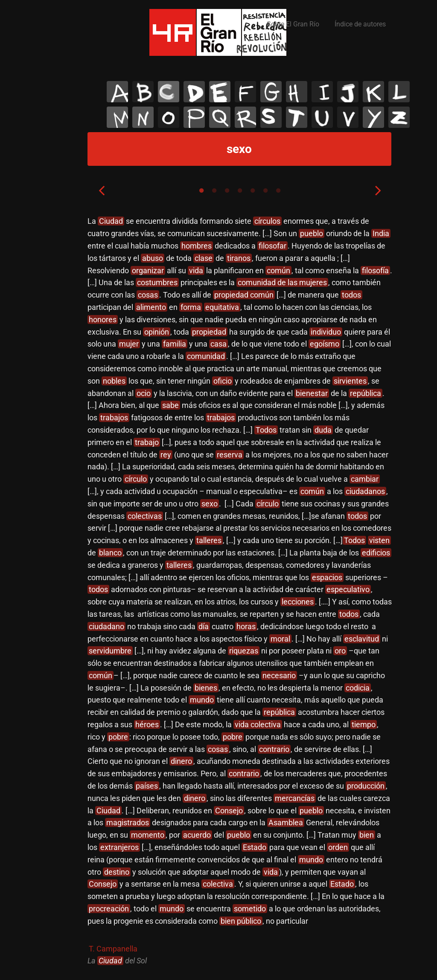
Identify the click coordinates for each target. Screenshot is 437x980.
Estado (255, 847)
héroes (147, 724)
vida (196, 270)
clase (204, 258)
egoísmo (325, 344)
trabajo (147, 442)
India (381, 233)
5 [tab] (253, 191)
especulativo (348, 589)
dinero (181, 761)
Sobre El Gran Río (293, 24)
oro (340, 651)
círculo (136, 479)
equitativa (222, 307)
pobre (118, 737)
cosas (148, 295)
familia (175, 344)
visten (379, 540)
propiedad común (244, 295)
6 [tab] (265, 191)
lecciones (298, 602)
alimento (151, 307)
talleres (209, 540)
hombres (197, 246)
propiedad (209, 332)
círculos (267, 221)
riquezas (244, 651)
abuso (153, 258)
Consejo (229, 811)
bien (367, 835)
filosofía (375, 270)
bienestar (312, 393)
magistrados (128, 822)
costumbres (157, 282)
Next (378, 190)
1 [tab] (201, 191)
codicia (358, 688)
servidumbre (110, 651)
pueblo (312, 233)
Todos (266, 430)
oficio (223, 381)
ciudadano (106, 626)
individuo (326, 332)
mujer (129, 344)
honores (103, 319)
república (366, 393)
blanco (110, 553)
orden (338, 847)
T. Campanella (113, 949)
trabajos (114, 418)
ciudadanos (365, 491)
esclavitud (362, 639)
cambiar (365, 479)
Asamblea (286, 822)
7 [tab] (278, 191)
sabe (170, 405)
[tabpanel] (240, 591)
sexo (210, 504)
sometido (250, 909)
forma (191, 307)
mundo (202, 700)
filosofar (272, 246)
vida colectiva (258, 724)
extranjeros (119, 847)
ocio (144, 393)
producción (366, 786)
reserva (230, 455)
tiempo (364, 724)
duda (323, 430)
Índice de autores (360, 24)
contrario (274, 749)
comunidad (206, 356)
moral (280, 639)
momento (148, 835)
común (278, 270)
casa (218, 344)
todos (351, 295)
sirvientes (350, 381)
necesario (279, 675)
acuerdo (197, 835)
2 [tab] (214, 191)
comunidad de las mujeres (282, 282)
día (204, 626)
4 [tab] (240, 191)
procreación (109, 909)
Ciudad (111, 221)
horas (246, 626)
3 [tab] (227, 191)
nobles (114, 381)
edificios (376, 553)
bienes (206, 688)
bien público (241, 921)
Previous (102, 190)
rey (166, 455)
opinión (157, 332)
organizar (148, 270)
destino (117, 872)
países (147, 786)
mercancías (295, 798)
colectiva (218, 884)
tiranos (239, 258)
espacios (327, 577)
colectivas (145, 516)
